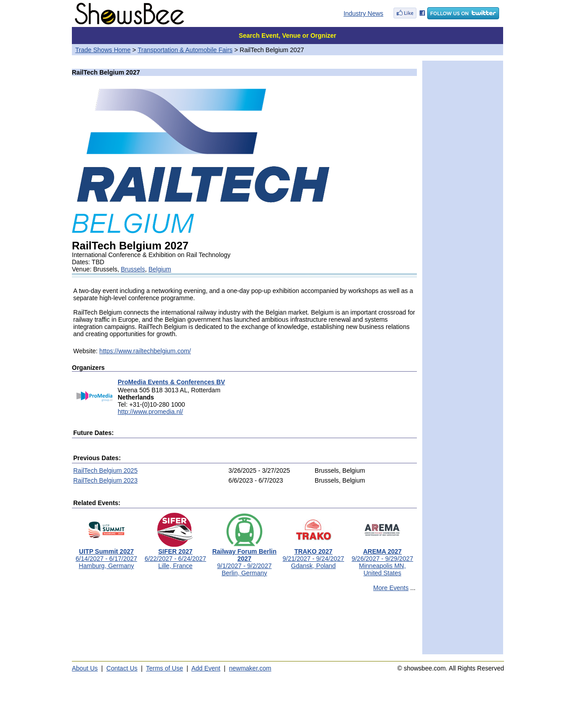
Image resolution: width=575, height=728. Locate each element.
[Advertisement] (244, 627)
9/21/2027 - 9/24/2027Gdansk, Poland (313, 556)
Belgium (160, 269)
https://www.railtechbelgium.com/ (145, 351)
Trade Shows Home (103, 50)
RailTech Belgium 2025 (105, 471)
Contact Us (122, 668)
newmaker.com (250, 668)
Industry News (364, 13)
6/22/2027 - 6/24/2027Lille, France (175, 556)
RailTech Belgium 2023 (105, 480)
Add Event (206, 668)
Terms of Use (164, 668)
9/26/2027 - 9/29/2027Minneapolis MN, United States (383, 559)
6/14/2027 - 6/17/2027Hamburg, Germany (106, 556)
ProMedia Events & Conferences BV (171, 382)
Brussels (133, 269)
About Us (85, 668)
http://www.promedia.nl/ (150, 412)
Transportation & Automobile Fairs (185, 50)
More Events (391, 588)
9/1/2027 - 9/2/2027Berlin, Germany (244, 559)
